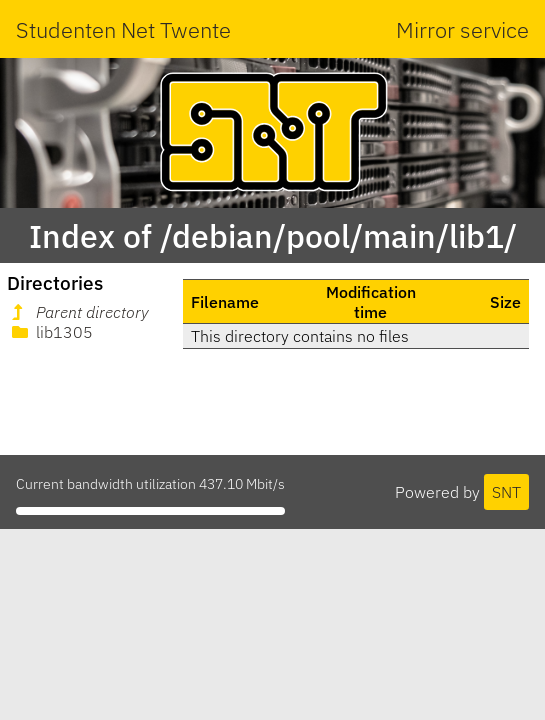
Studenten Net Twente (123, 29)
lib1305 (50, 332)
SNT (506, 492)
